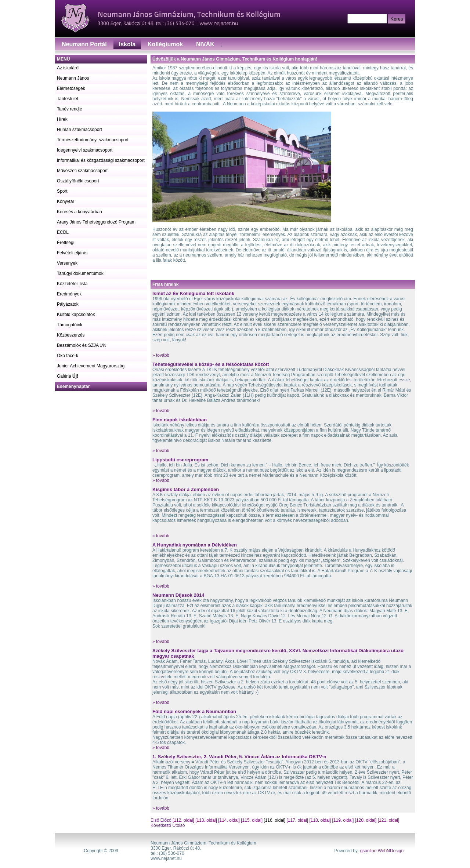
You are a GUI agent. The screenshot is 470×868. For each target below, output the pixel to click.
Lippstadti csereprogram (180, 460)
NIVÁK (205, 44)
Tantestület (68, 99)
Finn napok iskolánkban (180, 420)
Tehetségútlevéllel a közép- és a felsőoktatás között (211, 364)
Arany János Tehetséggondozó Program (96, 222)
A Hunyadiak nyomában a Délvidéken (195, 545)
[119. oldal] (343, 820)
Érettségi (66, 243)
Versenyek (67, 263)
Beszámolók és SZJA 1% (82, 345)
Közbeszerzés (71, 335)
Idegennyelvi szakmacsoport (85, 150)
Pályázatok (68, 304)
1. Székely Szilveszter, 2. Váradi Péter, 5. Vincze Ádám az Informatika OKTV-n (239, 757)
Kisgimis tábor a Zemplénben (186, 489)
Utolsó (178, 825)
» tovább (161, 355)
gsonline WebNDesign (382, 851)
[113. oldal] (206, 820)
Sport (62, 191)
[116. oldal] (274, 820)
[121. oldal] (389, 820)
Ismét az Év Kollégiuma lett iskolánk (193, 293)
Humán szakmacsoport (79, 130)
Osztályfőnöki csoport (78, 181)
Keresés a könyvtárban (79, 212)
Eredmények (69, 294)
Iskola (127, 44)
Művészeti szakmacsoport (82, 171)
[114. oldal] (229, 820)
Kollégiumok (165, 44)
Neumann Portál (84, 44)
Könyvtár (66, 201)
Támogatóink (70, 325)
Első (156, 820)
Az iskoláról (68, 68)
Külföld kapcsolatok (76, 315)
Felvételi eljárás (72, 253)
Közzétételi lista (72, 284)
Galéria (68, 376)
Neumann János (73, 78)
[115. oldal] (252, 820)
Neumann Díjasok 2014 (178, 595)
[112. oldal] (183, 820)
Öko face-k (68, 356)
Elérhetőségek (71, 88)
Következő (161, 825)
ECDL (63, 232)
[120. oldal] (366, 820)
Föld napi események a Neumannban (194, 711)
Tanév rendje (70, 109)
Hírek (62, 119)
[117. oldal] (297, 820)
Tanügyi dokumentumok (80, 273)
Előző (166, 820)
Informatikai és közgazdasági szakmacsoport (101, 160)
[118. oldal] (320, 820)
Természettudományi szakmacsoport (93, 140)
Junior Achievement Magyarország (91, 366)
